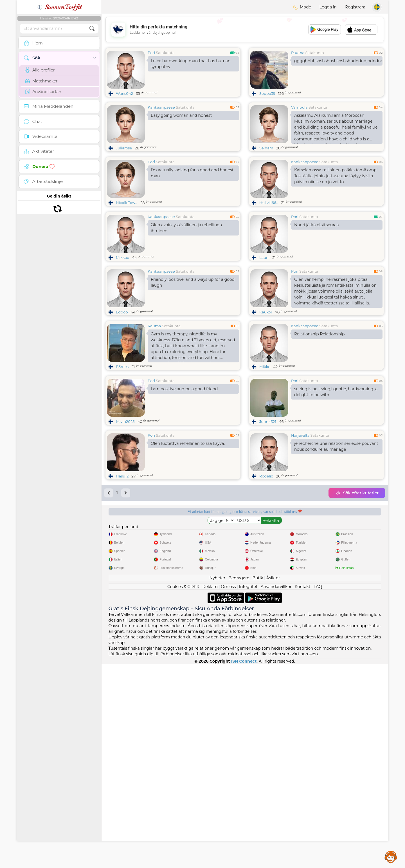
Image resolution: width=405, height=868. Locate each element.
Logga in (328, 7)
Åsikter (273, 782)
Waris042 (124, 93)
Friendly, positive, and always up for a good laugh (193, 326)
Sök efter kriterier (357, 580)
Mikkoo (123, 301)
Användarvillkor (276, 791)
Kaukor (266, 355)
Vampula (299, 107)
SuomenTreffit (59, 7)
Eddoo (122, 355)
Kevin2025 (125, 508)
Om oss (229, 791)
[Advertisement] (245, 30)
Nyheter (217, 782)
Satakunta (165, 53)
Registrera (355, 7)
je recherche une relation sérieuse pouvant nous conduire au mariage (336, 533)
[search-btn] (92, 29)
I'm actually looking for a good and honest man (192, 173)
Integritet (248, 791)
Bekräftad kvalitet (281, 618)
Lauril (264, 301)
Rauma (298, 53)
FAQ (318, 791)
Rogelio (266, 563)
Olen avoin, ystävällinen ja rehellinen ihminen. (186, 271)
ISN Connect (244, 865)
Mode (302, 7)
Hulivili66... (269, 203)
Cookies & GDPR (183, 791)
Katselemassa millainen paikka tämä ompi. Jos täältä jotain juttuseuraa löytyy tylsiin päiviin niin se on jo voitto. (336, 176)
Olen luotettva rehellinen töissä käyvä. (188, 530)
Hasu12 (122, 563)
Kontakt (303, 791)
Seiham (266, 148)
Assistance (391, 857)
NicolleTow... (127, 203)
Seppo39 (267, 93)
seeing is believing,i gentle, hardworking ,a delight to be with (336, 478)
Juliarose (124, 148)
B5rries (122, 410)
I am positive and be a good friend (184, 476)
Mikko (265, 410)
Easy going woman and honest (181, 115)
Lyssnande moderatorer (208, 618)
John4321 (268, 508)
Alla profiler (40, 70)
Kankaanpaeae (161, 107)
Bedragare (239, 782)
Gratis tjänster (136, 618)
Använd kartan (43, 92)
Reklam (210, 791)
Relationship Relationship (319, 377)
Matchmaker (41, 81)
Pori (151, 53)
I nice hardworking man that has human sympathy (191, 64)
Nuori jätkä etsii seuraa (317, 268)
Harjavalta (300, 522)
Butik (258, 782)
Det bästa (353, 618)
